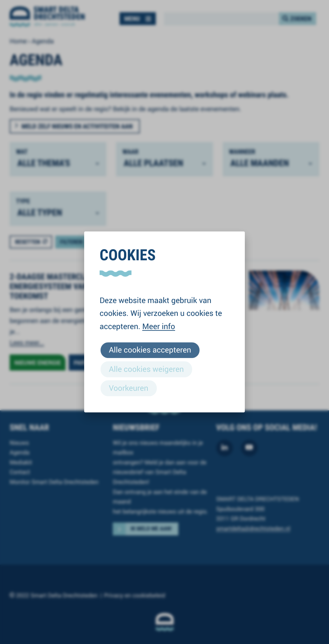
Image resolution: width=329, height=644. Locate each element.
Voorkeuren (129, 388)
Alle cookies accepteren (150, 350)
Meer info (159, 326)
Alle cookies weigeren (146, 369)
